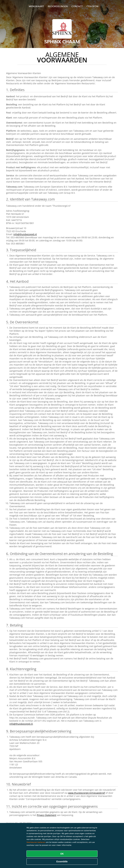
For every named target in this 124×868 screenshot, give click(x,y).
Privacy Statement (46, 815)
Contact (77, 6)
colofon (92, 6)
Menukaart (36, 6)
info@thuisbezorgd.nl (25, 234)
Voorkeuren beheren (36, 842)
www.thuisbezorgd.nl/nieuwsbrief (87, 793)
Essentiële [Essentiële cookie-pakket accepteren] (62, 862)
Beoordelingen (58, 6)
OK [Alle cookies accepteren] (62, 854)
